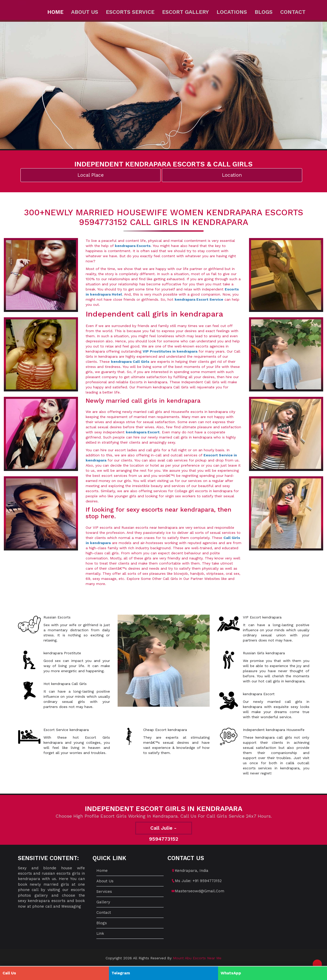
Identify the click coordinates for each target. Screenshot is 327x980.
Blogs (264, 12)
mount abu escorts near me (197, 958)
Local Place (91, 175)
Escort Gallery (185, 12)
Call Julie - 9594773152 (164, 830)
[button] (317, 964)
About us (85, 12)
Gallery (103, 902)
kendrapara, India (192, 871)
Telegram (121, 973)
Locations (232, 12)
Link (100, 933)
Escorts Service (130, 12)
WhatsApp (231, 973)
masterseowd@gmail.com (200, 891)
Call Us (9, 973)
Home (55, 12)
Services (104, 892)
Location (232, 175)
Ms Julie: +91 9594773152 (198, 881)
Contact (293, 12)
